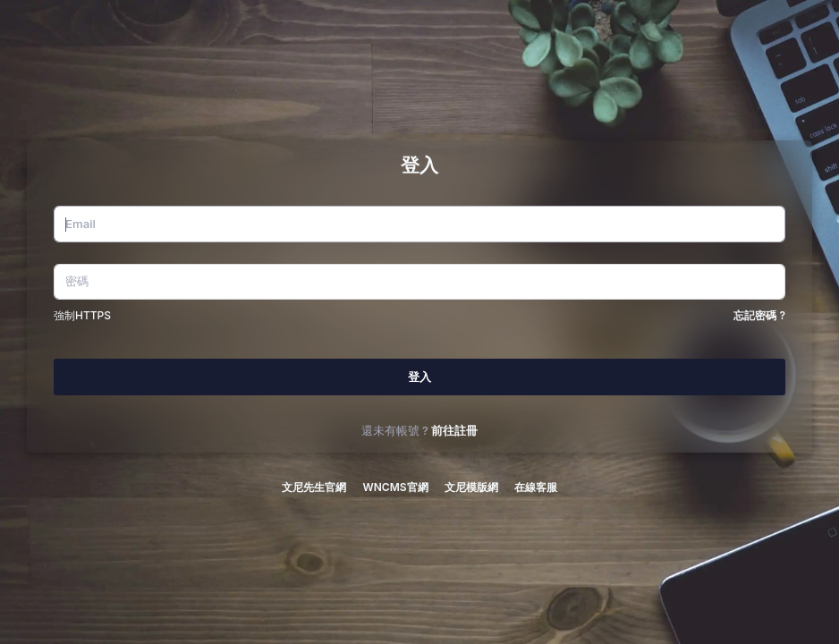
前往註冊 (454, 431)
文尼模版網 (471, 487)
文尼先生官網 (314, 487)
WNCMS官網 (395, 487)
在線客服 (536, 487)
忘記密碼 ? (759, 315)
